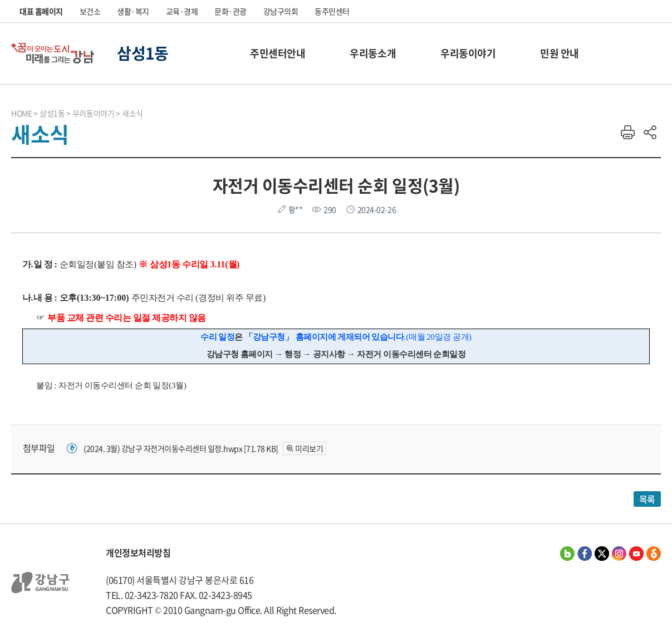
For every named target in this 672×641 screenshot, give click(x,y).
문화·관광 (230, 11)
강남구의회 (281, 11)
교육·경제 (182, 11)
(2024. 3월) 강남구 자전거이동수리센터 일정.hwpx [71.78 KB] (181, 448)
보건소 (90, 11)
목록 (647, 499)
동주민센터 (332, 11)
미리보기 (309, 448)
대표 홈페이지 (41, 11)
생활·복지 (133, 11)
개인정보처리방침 (138, 552)
